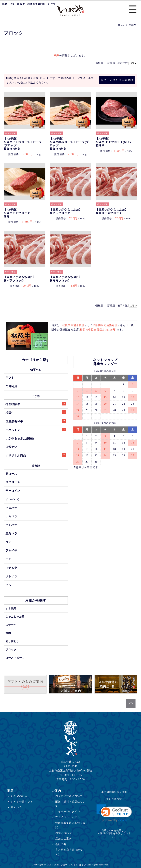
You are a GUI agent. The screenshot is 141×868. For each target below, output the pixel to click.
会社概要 (61, 844)
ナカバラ (11, 516)
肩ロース (11, 474)
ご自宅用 (11, 386)
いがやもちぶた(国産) (20, 438)
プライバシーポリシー (69, 817)
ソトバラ (11, 525)
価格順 (99, 63)
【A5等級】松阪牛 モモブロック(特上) (113, 142)
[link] (114, 813)
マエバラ (11, 508)
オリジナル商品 (36, 455)
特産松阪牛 (36, 404)
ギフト (10, 378)
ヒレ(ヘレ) (12, 499)
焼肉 (8, 633)
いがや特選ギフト (22, 802)
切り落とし (12, 641)
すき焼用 (11, 608)
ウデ (8, 542)
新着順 (111, 63)
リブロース (13, 482)
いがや (36, 396)
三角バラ (11, 533)
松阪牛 (36, 412)
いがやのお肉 (19, 796)
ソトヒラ (11, 576)
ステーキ (11, 625)
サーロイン (13, 491)
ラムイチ (11, 550)
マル (8, 585)
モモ (8, 559)
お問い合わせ (64, 833)
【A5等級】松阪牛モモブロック (17, 213)
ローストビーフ (15, 658)
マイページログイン (68, 811)
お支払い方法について (69, 796)
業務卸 (36, 466)
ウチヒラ (11, 568)
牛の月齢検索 (114, 799)
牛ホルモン (36, 430)
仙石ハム (36, 370)
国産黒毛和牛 (36, 421)
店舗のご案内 (64, 839)
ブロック (11, 649)
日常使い (11, 447)
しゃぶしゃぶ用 (15, 617)
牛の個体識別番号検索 (114, 792)
